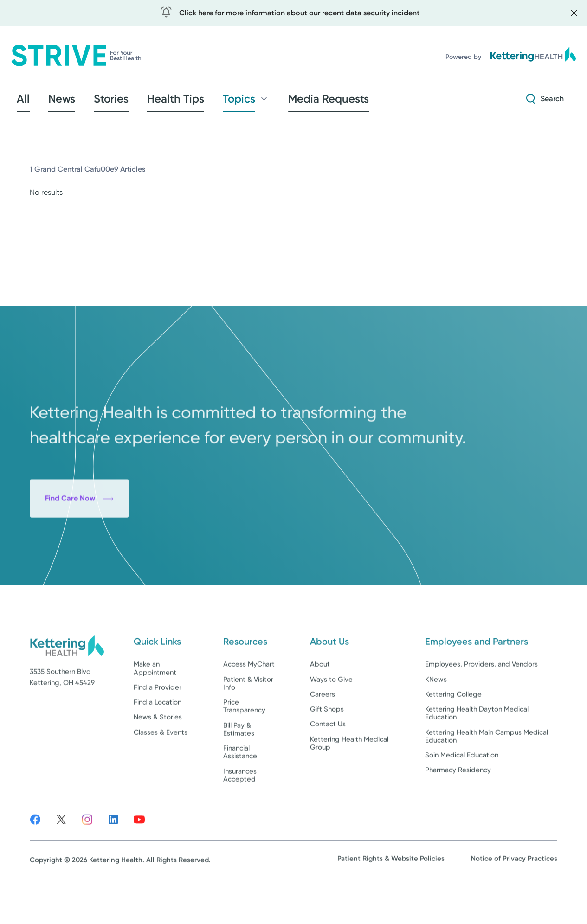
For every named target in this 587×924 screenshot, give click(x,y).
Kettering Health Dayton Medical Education (477, 744)
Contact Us (328, 755)
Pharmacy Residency (458, 801)
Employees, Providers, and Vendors (481, 695)
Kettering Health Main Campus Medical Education (487, 767)
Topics (197, 102)
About (320, 695)
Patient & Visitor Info (248, 714)
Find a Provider (158, 718)
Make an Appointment (155, 699)
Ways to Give (331, 710)
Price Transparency (244, 737)
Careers (323, 725)
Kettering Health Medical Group (349, 773)
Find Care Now (79, 554)
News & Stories (158, 748)
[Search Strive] (545, 102)
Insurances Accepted (240, 805)
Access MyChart (249, 695)
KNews (436, 710)
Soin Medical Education (462, 786)
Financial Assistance (240, 783)
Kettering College (453, 725)
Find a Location (158, 733)
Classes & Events (161, 763)
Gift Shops (327, 740)
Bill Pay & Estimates (239, 760)
